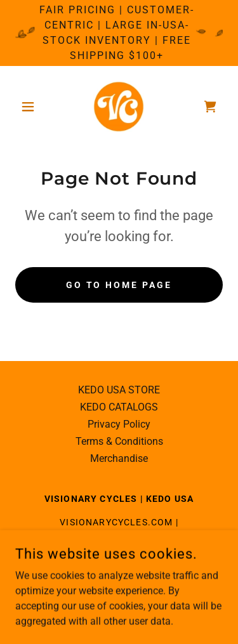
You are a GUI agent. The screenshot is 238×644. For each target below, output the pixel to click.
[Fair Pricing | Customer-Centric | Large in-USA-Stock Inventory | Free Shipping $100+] (119, 33)
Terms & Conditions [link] (119, 441)
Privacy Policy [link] (119, 424)
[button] (31, 107)
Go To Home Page (119, 285)
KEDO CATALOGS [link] (119, 407)
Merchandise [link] (119, 458)
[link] (119, 107)
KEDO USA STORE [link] (119, 390)
